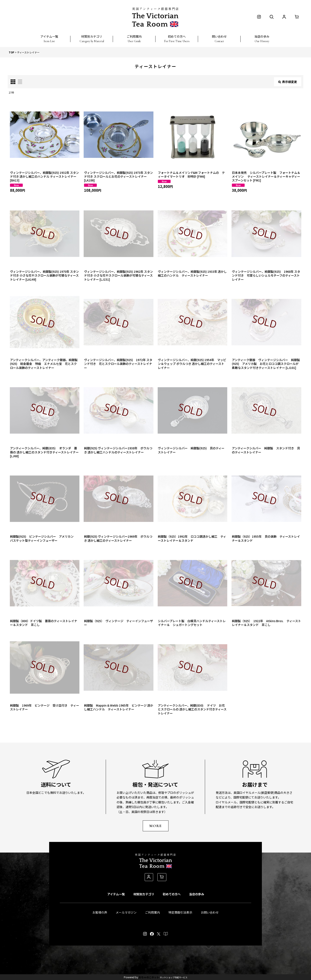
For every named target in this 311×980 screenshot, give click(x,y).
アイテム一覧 (116, 894)
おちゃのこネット (149, 977)
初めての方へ (172, 894)
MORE (156, 826)
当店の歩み (197, 894)
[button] (49, 36)
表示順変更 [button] (288, 82)
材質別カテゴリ (144, 894)
